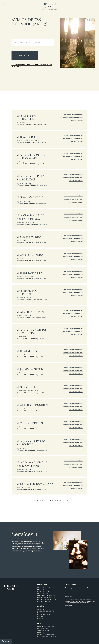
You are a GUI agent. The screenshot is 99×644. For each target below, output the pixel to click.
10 (64, 500)
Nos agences (43, 619)
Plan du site (43, 632)
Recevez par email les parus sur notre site (32, 66)
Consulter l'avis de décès (73, 114)
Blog (39, 613)
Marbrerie (42, 590)
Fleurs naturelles (46, 598)
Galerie (41, 609)
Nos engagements (46, 611)
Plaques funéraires (46, 596)
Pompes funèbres (45, 588)
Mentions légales (46, 627)
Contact (41, 617)
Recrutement (44, 615)
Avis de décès (43, 601)
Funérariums (43, 592)
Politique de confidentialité (45, 630)
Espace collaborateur (48, 634)
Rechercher (25, 55)
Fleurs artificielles (46, 600)
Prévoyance (43, 594)
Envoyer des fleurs (76, 121)
